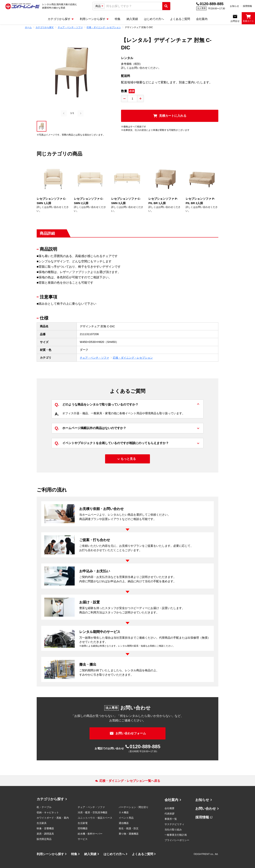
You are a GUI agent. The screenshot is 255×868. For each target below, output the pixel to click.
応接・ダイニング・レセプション (133, 358)
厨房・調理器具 (45, 834)
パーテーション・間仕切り (134, 807)
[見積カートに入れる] (170, 116)
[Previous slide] (64, 113)
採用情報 (247, 6)
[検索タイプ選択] (99, 6)
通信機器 (124, 823)
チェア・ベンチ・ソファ (94, 358)
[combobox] (133, 6)
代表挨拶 (169, 814)
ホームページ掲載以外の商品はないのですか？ (90, 428)
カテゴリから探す (50, 799)
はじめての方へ (114, 854)
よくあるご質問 (143, 854)
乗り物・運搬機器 (129, 834)
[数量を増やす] (140, 99)
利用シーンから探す (50, 854)
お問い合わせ (206, 809)
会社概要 (169, 808)
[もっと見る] (127, 459)
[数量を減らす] (124, 99)
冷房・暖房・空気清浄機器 (93, 812)
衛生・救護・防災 (129, 828)
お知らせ (234, 6)
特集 (74, 854)
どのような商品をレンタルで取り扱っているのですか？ (97, 405)
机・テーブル (44, 807)
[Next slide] (81, 113)
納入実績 (90, 854)
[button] (42, 126)
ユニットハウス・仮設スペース (95, 818)
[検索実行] (166, 6)
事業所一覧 (171, 819)
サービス (83, 839)
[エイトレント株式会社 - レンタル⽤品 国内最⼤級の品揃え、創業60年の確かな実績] (22, 6)
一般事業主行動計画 (176, 835)
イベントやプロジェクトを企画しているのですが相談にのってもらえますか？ (112, 443)
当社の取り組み (173, 830)
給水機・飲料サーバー (90, 834)
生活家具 (42, 823)
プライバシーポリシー (177, 840)
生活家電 (83, 823)
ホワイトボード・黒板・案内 (53, 818)
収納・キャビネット (48, 812)
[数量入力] (132, 99)
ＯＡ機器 (124, 812)
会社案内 (171, 800)
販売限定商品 (44, 839)
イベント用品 (126, 818)
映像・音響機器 (45, 828)
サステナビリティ (174, 824)
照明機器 (83, 828)
